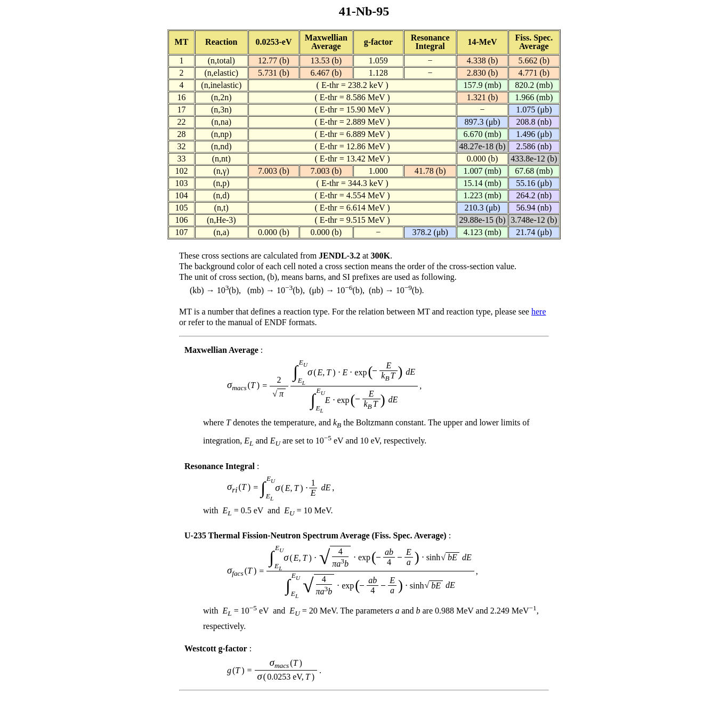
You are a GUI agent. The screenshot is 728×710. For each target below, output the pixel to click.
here (539, 312)
